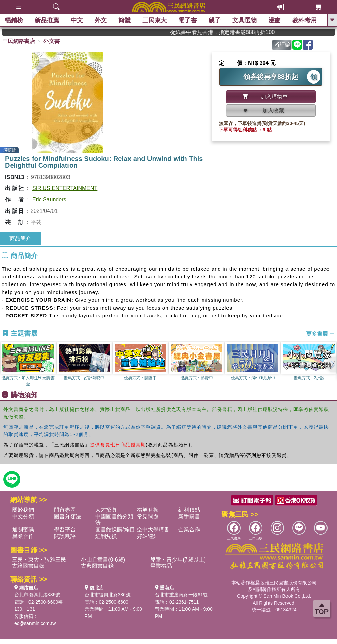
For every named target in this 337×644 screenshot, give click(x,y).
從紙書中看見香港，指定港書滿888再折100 (234, 32)
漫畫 (275, 20)
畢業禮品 (161, 566)
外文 (101, 20)
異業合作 (23, 536)
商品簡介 (20, 238)
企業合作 (189, 529)
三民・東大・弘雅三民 (39, 560)
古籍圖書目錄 (28, 566)
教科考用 (305, 20)
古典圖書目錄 (97, 566)
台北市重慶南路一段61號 (181, 595)
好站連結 (148, 536)
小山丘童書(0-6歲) (103, 560)
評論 (282, 45)
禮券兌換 (148, 510)
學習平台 (65, 529)
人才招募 (106, 510)
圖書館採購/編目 (115, 529)
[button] (332, 365)
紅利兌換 (106, 536)
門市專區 (65, 510)
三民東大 (155, 20)
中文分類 (23, 517)
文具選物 (245, 20)
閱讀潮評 (65, 536)
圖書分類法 (67, 517)
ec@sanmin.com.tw (35, 623)
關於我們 (23, 510)
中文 (77, 20)
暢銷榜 (14, 20)
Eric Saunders (49, 199)
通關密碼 (23, 529)
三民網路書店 (19, 41)
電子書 (188, 20)
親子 (215, 20)
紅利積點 (189, 510)
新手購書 (189, 517)
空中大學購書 (153, 529)
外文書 (52, 41)
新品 (47, 20)
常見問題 (148, 517)
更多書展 (320, 334)
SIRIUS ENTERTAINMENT (65, 188)
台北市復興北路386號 (37, 595)
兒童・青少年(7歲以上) (178, 560)
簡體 (125, 20)
